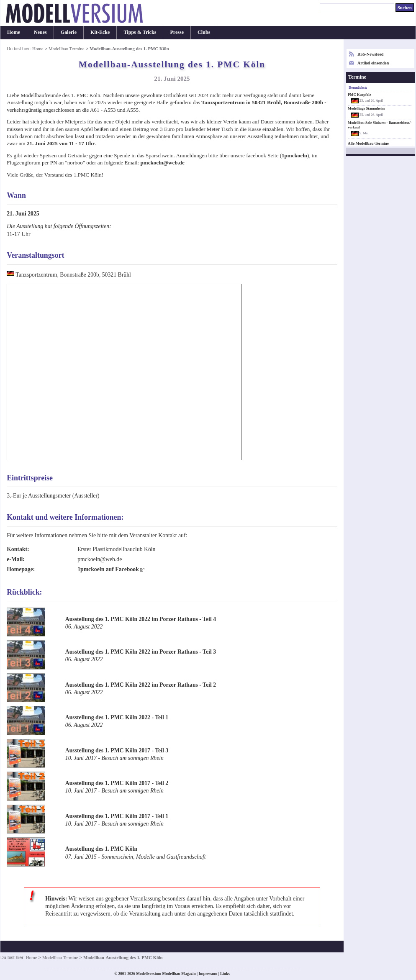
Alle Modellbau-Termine (368, 144)
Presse (177, 32)
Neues (40, 32)
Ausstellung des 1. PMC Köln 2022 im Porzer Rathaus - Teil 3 (141, 652)
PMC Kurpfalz (360, 95)
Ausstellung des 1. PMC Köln (101, 849)
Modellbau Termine (67, 49)
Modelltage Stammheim (366, 108)
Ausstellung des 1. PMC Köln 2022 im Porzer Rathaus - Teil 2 (141, 685)
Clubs (204, 32)
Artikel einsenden (373, 63)
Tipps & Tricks (140, 32)
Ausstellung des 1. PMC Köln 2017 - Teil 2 (117, 783)
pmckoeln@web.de (163, 163)
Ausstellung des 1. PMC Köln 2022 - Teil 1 (117, 717)
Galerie (69, 32)
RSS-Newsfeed (370, 54)
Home (14, 32)
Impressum (208, 974)
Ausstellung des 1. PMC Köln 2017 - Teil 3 (117, 750)
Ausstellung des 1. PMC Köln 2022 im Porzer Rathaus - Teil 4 (141, 619)
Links (225, 974)
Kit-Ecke (100, 32)
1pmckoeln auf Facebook (108, 569)
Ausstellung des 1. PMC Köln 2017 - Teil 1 (117, 816)
